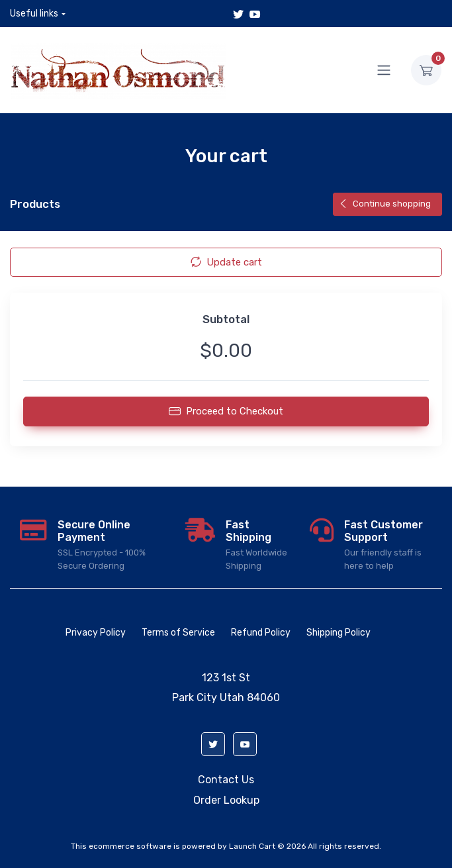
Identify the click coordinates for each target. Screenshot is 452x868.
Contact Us (226, 780)
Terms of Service (178, 633)
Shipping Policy (339, 633)
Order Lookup (226, 800)
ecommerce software (130, 846)
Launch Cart (252, 846)
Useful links (34, 14)
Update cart (226, 262)
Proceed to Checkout (226, 411)
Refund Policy (261, 633)
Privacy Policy (96, 633)
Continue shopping (385, 204)
